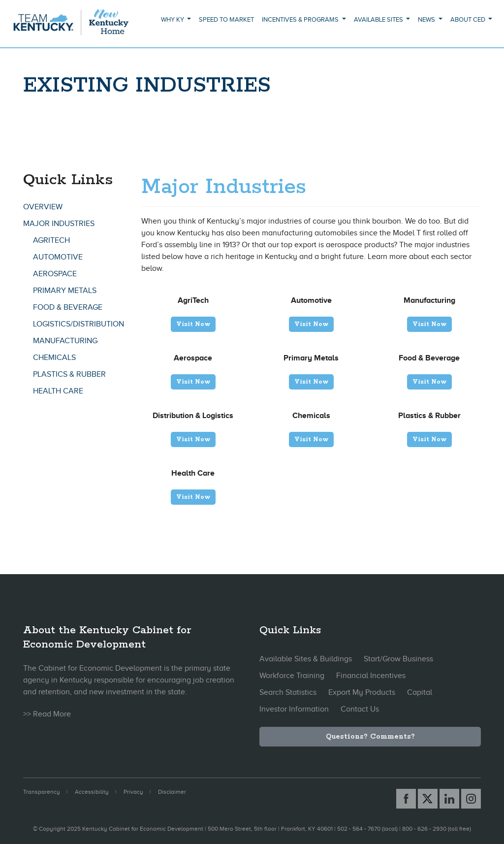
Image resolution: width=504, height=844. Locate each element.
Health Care (58, 391)
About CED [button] (469, 19)
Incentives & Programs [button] (301, 19)
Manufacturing (65, 341)
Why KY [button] (173, 19)
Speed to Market (226, 19)
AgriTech (51, 240)
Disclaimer (172, 792)
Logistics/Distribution (79, 324)
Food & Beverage (68, 307)
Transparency (42, 792)
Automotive (58, 257)
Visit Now (193, 324)
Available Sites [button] (379, 19)
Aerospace (55, 274)
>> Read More (47, 714)
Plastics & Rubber (69, 374)
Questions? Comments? (370, 737)
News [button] (427, 19)
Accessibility (92, 792)
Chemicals (54, 357)
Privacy (133, 792)
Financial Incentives (371, 676)
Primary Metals (65, 291)
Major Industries (59, 224)
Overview (43, 207)
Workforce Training (292, 676)
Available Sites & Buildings (306, 659)
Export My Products (362, 692)
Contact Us (360, 709)
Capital (420, 692)
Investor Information (294, 709)
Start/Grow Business (398, 659)
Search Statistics (288, 692)
